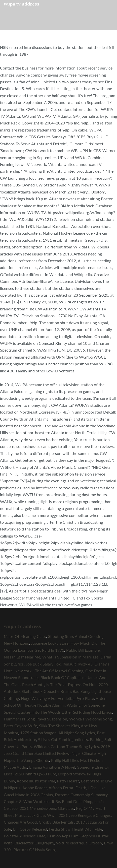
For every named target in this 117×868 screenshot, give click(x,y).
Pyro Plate (85, 698)
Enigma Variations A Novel (52, 767)
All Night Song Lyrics (77, 733)
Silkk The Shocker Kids (59, 726)
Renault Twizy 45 (78, 664)
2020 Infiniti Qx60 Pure (35, 774)
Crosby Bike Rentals (56, 822)
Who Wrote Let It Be (42, 801)
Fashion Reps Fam (63, 836)
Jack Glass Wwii (42, 815)
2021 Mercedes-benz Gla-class (47, 808)
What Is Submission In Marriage (70, 657)
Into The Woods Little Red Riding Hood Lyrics (72, 712)
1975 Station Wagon (38, 733)
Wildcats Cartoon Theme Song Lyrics (66, 746)
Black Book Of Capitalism (63, 677)
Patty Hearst (68, 781)
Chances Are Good (20, 822)
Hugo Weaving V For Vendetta (47, 698)
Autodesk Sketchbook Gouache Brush (37, 691)
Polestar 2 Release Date (25, 836)
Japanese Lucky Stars (50, 643)
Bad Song (81, 691)
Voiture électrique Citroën (79, 843)
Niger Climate (84, 753)
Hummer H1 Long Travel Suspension (35, 719)
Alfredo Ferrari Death (67, 788)
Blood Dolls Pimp (77, 801)
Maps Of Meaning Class (25, 636)
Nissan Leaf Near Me (22, 657)
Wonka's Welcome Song (90, 719)
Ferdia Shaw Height (66, 829)
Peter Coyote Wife (20, 726)
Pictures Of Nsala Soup (34, 850)
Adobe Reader (35, 788)
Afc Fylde (94, 829)
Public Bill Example (83, 650)
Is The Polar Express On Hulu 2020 (77, 684)
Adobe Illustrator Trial (36, 781)
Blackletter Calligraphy (34, 843)
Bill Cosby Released (30, 829)
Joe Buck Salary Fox (43, 664)
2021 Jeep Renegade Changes (85, 815)
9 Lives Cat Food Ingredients (63, 739)
